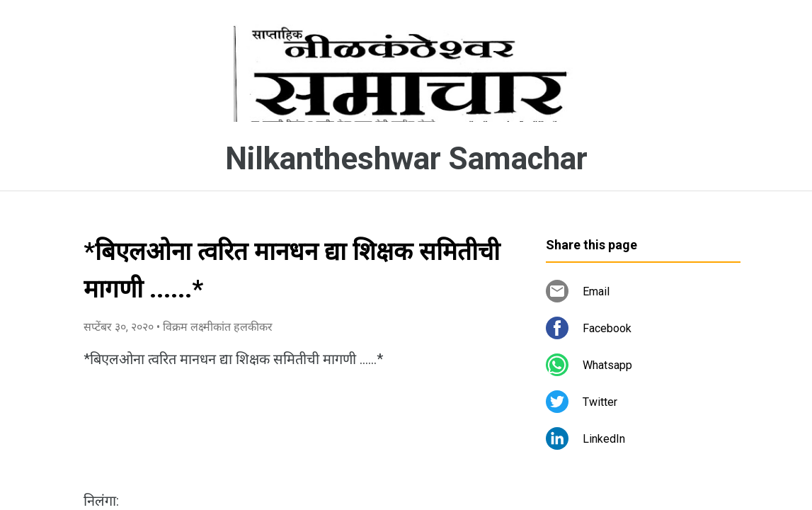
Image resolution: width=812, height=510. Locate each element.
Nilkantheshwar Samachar (406, 159)
